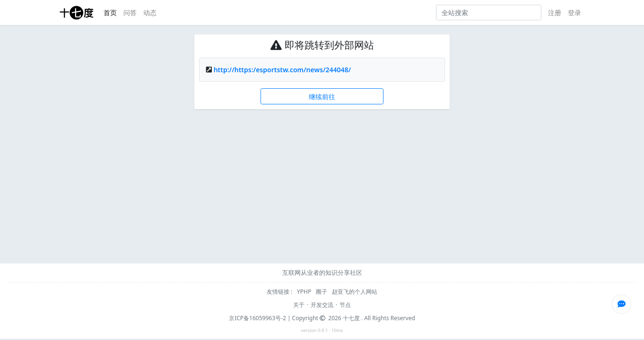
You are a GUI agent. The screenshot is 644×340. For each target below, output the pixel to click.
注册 (555, 13)
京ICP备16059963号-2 (257, 318)
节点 (345, 305)
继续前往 (322, 97)
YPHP (305, 292)
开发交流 (322, 305)
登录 (574, 13)
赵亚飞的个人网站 (355, 292)
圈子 (322, 292)
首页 (110, 13)
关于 (299, 305)
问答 (130, 13)
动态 (150, 13)
